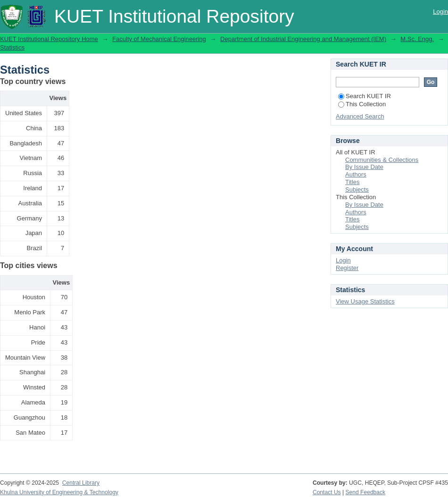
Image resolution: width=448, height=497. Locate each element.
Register (347, 268)
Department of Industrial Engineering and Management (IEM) (303, 39)
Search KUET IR (365, 96)
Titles (353, 182)
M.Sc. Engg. (417, 39)
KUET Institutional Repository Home (49, 39)
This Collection (362, 104)
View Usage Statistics (365, 301)
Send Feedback (366, 492)
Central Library (81, 483)
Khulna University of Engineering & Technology (59, 492)
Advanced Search (360, 116)
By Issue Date (364, 167)
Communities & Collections (382, 160)
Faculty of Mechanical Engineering (159, 39)
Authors (356, 174)
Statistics (12, 47)
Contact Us (327, 492)
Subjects (357, 190)
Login (440, 12)
